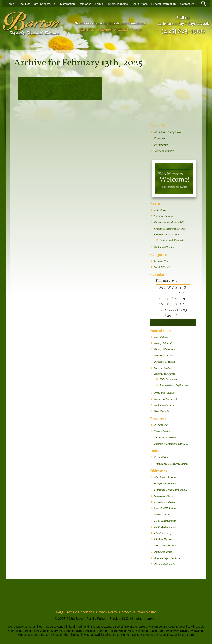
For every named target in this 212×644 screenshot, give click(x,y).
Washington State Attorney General (171, 464)
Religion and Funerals (164, 374)
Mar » (163, 321)
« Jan (153, 321)
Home (10, 4)
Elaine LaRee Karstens (165, 521)
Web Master (147, 612)
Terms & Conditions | (80, 612)
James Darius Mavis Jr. (165, 502)
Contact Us (187, 4)
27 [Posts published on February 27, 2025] (173, 315)
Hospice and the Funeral (166, 399)
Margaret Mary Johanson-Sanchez (171, 490)
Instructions (160, 210)
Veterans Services (162, 432)
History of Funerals (163, 343)
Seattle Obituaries (163, 267)
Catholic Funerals (168, 379)
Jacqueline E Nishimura (165, 509)
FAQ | (60, 612)
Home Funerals (161, 412)
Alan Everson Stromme (165, 478)
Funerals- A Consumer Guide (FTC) (171, 444)
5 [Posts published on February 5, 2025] (168, 299)
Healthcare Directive (164, 248)
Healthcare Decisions (164, 406)
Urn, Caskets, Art (45, 4)
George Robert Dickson (165, 484)
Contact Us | (128, 612)
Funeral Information (164, 4)
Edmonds (104, 30)
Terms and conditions (164, 151)
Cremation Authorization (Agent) (170, 229)
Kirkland (121, 30)
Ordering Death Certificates (167, 235)
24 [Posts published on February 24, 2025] (160, 315)
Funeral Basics (161, 337)
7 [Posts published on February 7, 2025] (175, 299)
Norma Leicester (162, 515)
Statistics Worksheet (164, 217)
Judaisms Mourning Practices (174, 386)
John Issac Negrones (163, 540)
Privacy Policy (161, 145)
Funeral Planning (117, 4)
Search (204, 4)
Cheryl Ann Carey (163, 533)
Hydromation (67, 4)
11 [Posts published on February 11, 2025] (164, 304)
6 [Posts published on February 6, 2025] (172, 299)
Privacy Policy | (107, 612)
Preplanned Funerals (164, 393)
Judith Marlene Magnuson (167, 527)
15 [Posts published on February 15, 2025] (180, 304)
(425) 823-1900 (183, 31)
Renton (136, 30)
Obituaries (85, 4)
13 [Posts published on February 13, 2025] (173, 304)
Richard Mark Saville (165, 565)
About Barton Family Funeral (168, 132)
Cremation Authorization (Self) (169, 223)
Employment (160, 139)
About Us (24, 4)
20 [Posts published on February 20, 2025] (173, 310)
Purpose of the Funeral (165, 362)
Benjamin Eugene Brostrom (167, 558)
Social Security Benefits (165, 438)
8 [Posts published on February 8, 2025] (179, 299)
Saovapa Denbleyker (164, 496)
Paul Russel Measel (163, 552)
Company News (162, 261)
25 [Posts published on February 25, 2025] (165, 315)
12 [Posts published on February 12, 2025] (168, 304)
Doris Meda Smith (60, 82)
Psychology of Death (164, 356)
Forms (99, 4)
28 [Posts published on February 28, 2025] (176, 315)
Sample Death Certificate (172, 240)
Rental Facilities (162, 425)
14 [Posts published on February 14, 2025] (176, 304)
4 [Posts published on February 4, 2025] (164, 299)
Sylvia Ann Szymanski (165, 546)
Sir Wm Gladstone (163, 368)
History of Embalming (165, 350)
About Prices (140, 4)
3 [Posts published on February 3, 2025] (160, 299)
